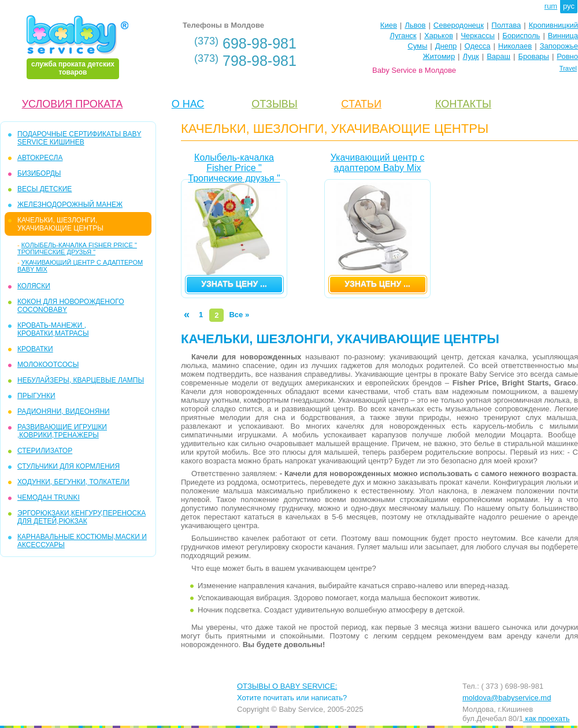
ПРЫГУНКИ (36, 396)
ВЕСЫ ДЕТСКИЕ (45, 189)
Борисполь (521, 36)
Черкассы (478, 36)
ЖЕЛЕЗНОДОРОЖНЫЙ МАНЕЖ (70, 205)
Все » (239, 315)
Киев (389, 25)
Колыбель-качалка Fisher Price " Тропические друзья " (77, 248)
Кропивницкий (553, 25)
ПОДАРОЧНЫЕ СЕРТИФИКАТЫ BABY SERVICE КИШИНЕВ (79, 138)
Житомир (439, 56)
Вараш (499, 56)
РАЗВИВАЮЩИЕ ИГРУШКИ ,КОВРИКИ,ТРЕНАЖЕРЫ (62, 431)
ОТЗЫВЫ (275, 104)
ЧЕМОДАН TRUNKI (49, 497)
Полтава (506, 25)
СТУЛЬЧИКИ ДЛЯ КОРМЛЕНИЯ (68, 466)
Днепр (446, 46)
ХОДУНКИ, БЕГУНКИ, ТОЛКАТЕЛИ (73, 482)
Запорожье (559, 46)
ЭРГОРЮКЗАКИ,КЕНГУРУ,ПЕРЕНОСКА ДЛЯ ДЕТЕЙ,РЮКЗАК (81, 517)
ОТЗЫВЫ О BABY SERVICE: (287, 686)
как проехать (546, 718)
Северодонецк (459, 25)
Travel (568, 68)
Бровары (533, 56)
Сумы (417, 46)
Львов (415, 25)
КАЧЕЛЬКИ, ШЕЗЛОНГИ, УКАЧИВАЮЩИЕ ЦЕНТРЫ (60, 224)
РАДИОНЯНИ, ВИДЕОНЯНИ (64, 411)
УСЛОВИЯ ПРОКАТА (73, 104)
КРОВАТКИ (35, 349)
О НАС (188, 104)
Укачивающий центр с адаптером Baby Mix (378, 163)
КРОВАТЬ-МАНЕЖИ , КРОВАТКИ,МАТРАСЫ (53, 329)
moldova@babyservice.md (507, 698)
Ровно (567, 56)
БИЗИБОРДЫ (39, 173)
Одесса (478, 46)
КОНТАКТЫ (463, 104)
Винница (563, 36)
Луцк (471, 56)
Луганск (403, 36)
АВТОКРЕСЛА (40, 158)
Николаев (515, 46)
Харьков (439, 36)
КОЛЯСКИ (34, 286)
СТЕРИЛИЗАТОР (45, 451)
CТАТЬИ (361, 104)
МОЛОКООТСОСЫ (48, 365)
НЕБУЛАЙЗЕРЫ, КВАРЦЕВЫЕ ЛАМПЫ (81, 380)
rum (551, 6)
